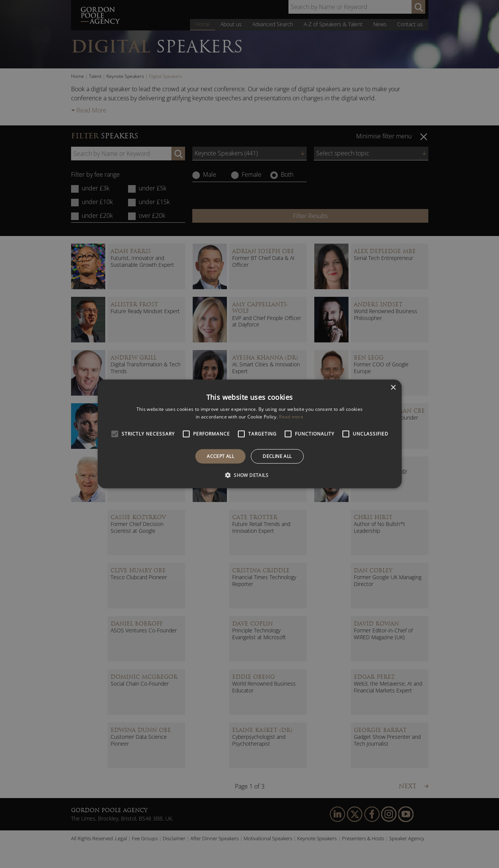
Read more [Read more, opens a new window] (291, 417)
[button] (249, 475)
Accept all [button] (220, 456)
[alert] (249, 434)
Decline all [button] (277, 456)
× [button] (393, 388)
